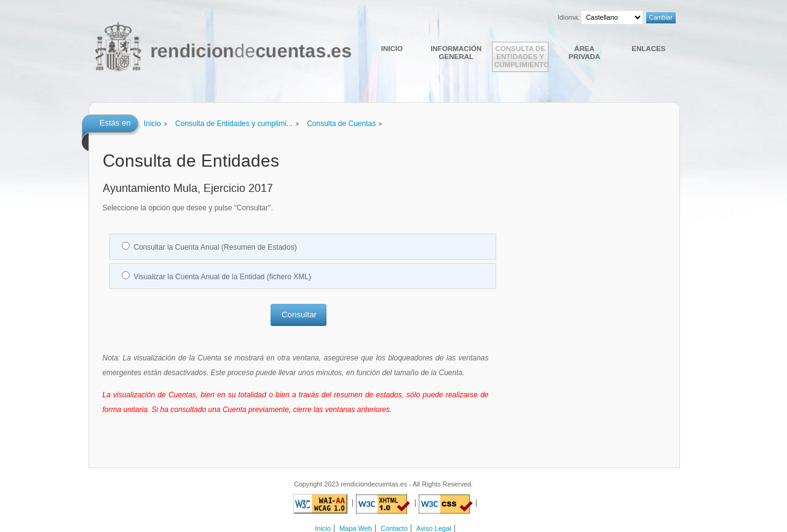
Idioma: (569, 17)
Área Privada (584, 52)
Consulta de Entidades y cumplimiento (521, 56)
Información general (456, 52)
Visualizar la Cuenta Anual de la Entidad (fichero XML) (222, 277)
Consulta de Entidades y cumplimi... (234, 124)
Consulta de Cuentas (341, 124)
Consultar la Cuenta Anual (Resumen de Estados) (215, 247)
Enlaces (648, 48)
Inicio (392, 48)
